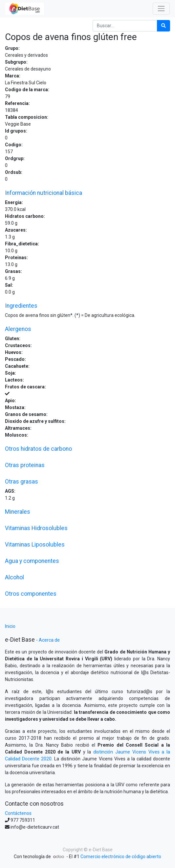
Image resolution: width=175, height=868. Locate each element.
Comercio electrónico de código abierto (121, 857)
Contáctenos (18, 813)
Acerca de (49, 640)
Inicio (10, 626)
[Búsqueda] (164, 26)
